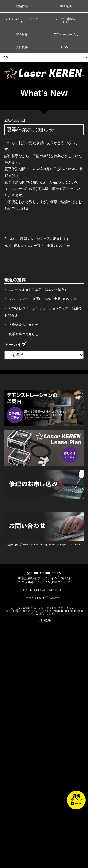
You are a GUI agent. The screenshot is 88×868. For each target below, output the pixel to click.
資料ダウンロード (76, 800)
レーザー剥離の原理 (66, 20)
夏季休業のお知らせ (23, 334)
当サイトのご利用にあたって (44, 598)
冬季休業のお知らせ (23, 325)
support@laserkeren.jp (69, 611)
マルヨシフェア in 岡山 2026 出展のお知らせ (43, 299)
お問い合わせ (21, 611)
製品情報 (22, 6)
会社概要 (22, 47)
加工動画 (66, 6)
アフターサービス (66, 35)
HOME (66, 47)
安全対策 (22, 35)
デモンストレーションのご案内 (22, 20)
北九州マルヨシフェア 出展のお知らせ (38, 289)
